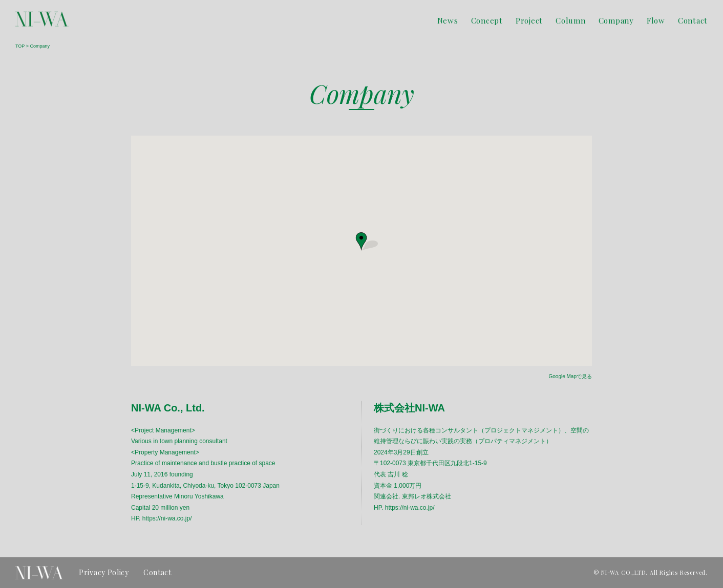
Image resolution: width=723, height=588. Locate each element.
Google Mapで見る (570, 376)
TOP (20, 46)
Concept (487, 20)
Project (529, 20)
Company (616, 20)
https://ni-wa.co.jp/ (167, 518)
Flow (656, 20)
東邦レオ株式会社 (427, 496)
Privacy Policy (104, 572)
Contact (693, 20)
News (448, 20)
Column (571, 20)
